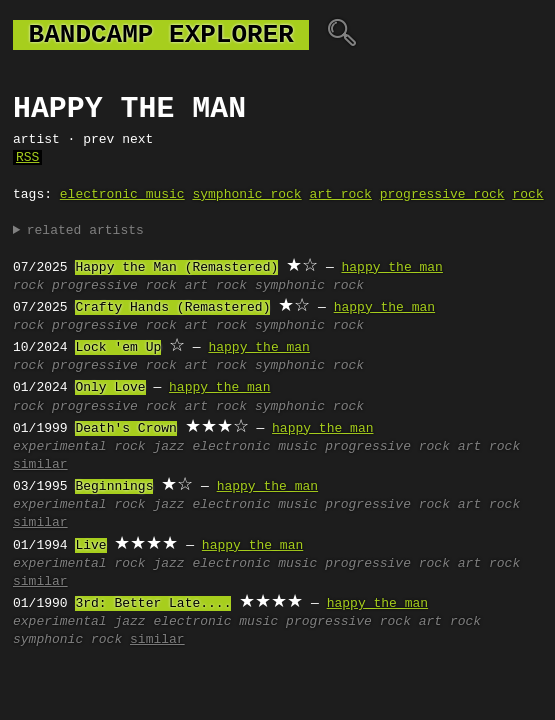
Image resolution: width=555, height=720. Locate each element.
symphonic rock (246, 195)
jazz (168, 447)
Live (90, 546)
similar (40, 465)
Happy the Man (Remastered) (176, 268)
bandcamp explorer (161, 35)
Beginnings (114, 487)
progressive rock (442, 195)
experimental (60, 447)
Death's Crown (125, 429)
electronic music (122, 195)
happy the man (391, 268)
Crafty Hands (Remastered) (172, 308)
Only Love (110, 388)
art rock (340, 195)
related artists (85, 231)
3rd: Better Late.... (153, 604)
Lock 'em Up (118, 348)
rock (527, 195)
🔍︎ (341, 35)
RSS (27, 158)
